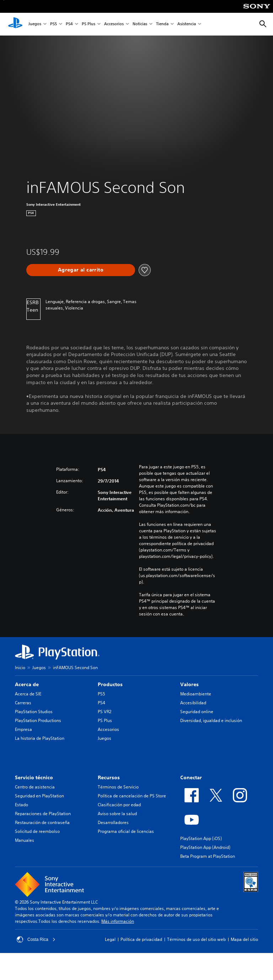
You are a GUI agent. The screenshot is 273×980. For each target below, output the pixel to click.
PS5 (53, 24)
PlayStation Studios (34, 712)
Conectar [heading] (191, 777)
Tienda (162, 24)
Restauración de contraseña (42, 822)
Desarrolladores (113, 822)
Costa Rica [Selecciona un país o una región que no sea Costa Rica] (36, 939)
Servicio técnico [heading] (34, 777)
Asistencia (187, 24)
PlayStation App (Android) (205, 847)
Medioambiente (196, 694)
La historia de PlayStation (40, 738)
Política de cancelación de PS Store (132, 796)
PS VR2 (105, 712)
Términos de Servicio (118, 787)
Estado (22, 805)
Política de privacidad (141, 939)
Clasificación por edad (119, 805)
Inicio (20, 667)
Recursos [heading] (109, 777)
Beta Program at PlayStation (208, 856)
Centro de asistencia (35, 787)
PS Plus (89, 24)
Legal (110, 939)
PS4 (69, 24)
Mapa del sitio (244, 939)
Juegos (35, 24)
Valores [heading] (189, 684)
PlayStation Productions (38, 720)
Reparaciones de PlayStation (43, 814)
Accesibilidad (193, 703)
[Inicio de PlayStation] (15, 24)
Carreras (23, 703)
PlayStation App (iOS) (201, 838)
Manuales (25, 840)
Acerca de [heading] (27, 684)
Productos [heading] (110, 684)
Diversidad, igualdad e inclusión (211, 720)
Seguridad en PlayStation (39, 796)
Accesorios (114, 24)
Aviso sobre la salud (117, 814)
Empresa (23, 729)
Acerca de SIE (28, 694)
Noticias (140, 24)
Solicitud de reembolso (37, 831)
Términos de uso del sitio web (196, 939)
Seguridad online (197, 712)
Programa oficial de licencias (126, 831)
